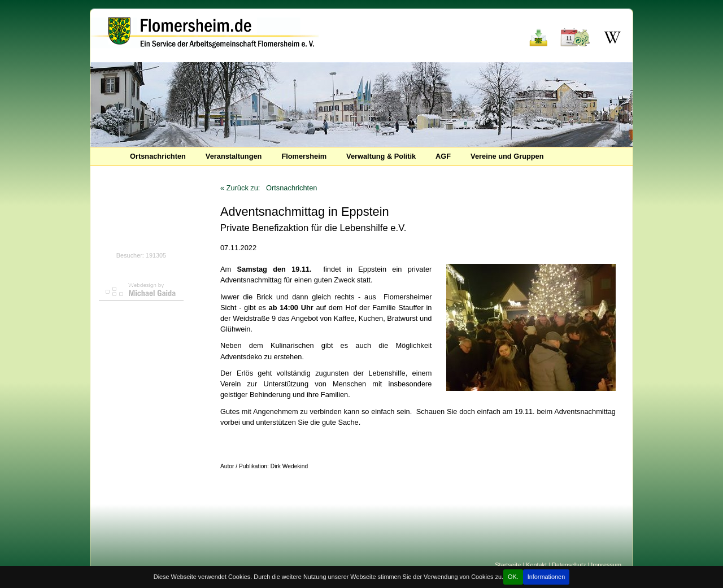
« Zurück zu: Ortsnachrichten (269, 188)
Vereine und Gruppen (507, 156)
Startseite (508, 565)
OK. (513, 577)
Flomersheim (304, 156)
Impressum (606, 565)
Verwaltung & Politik (381, 156)
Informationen (546, 577)
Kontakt (536, 565)
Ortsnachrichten (158, 156)
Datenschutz (569, 565)
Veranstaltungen (234, 156)
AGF (443, 156)
